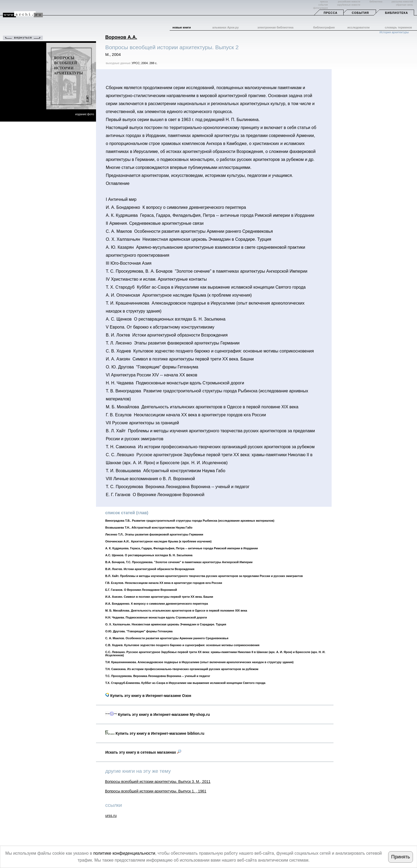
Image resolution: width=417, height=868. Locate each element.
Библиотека (397, 13)
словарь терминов (398, 27)
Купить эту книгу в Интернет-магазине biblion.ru (155, 733)
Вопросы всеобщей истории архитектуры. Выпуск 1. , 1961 (156, 791)
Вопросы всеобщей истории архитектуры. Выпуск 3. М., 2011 (158, 782)
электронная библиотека (275, 27)
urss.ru (111, 816)
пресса (324, 2)
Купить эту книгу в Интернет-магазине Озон (148, 696)
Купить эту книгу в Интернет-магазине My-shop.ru (158, 715)
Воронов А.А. (121, 37)
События (360, 13)
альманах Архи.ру (225, 27)
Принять (401, 857)
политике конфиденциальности (124, 853)
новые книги (182, 27)
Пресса (331, 13)
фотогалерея (320, 8)
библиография (324, 27)
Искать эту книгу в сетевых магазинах (143, 752)
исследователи (358, 27)
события (323, 5)
